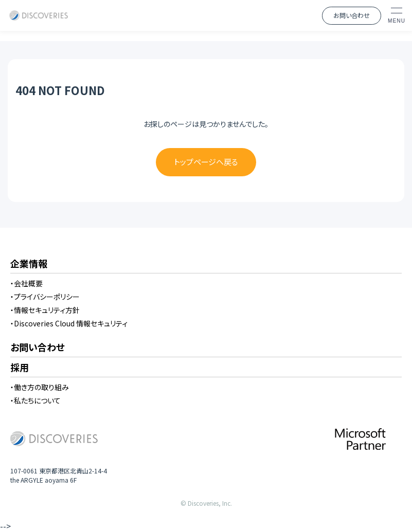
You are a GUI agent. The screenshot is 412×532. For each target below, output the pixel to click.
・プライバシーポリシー (45, 297)
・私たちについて (35, 400)
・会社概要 (26, 283)
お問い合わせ (352, 15)
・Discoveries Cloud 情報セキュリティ (69, 323)
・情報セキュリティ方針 (45, 310)
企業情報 (29, 264)
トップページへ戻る (206, 162)
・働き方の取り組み (40, 387)
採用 (20, 368)
